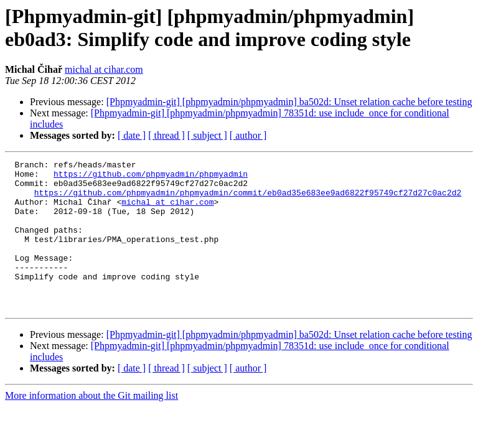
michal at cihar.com (104, 69)
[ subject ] (207, 135)
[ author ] (248, 135)
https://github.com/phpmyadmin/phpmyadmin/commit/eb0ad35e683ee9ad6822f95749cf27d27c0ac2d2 (248, 200)
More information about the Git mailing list (91, 425)
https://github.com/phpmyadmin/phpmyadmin (151, 177)
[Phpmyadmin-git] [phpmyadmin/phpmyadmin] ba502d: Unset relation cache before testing (289, 102)
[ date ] (132, 135)
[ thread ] (166, 135)
